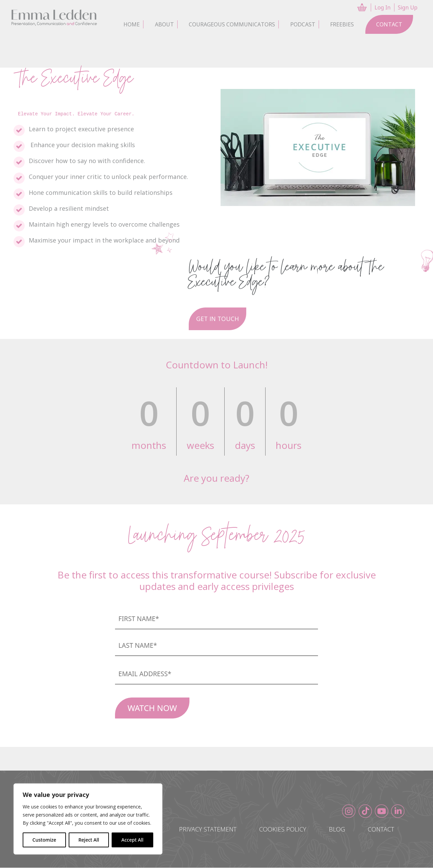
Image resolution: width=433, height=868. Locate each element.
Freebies (342, 24)
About (164, 24)
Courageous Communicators (232, 24)
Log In (382, 7)
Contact (389, 24)
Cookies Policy (280, 829)
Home (132, 24)
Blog (335, 829)
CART (363, 7)
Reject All (89, 840)
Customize (44, 840)
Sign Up (408, 7)
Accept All (132, 840)
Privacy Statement (204, 829)
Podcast (303, 24)
